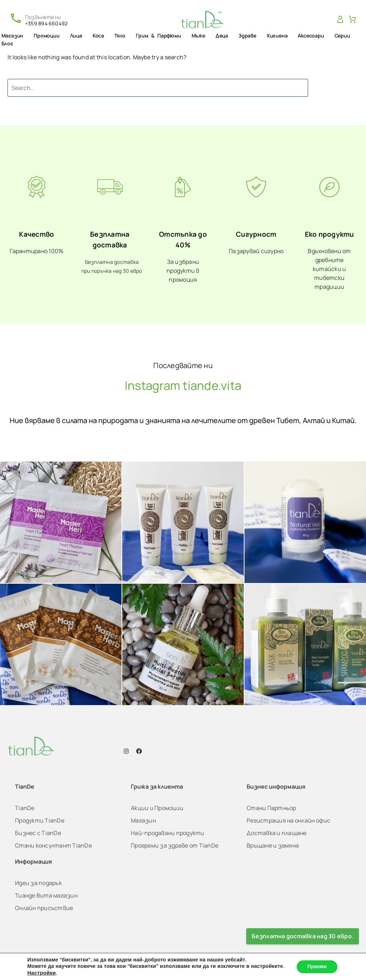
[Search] (158, 88)
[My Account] (340, 20)
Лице (76, 36)
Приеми (317, 967)
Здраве (247, 36)
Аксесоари (311, 36)
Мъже (198, 36)
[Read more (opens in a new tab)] (38, 19)
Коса (98, 36)
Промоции (46, 36)
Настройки (41, 973)
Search (339, 88)
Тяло (120, 36)
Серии (342, 36)
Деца (222, 36)
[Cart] (352, 20)
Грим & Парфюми (158, 36)
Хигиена (277, 36)
